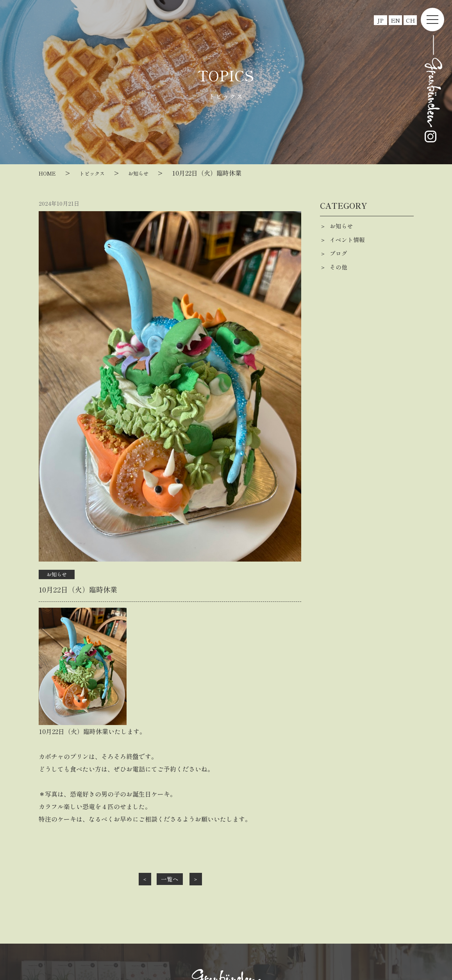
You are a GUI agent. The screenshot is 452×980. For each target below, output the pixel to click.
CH (410, 20)
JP (381, 20)
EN (396, 20)
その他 (339, 267)
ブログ (339, 253)
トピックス (99, 173)
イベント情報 (348, 240)
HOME (49, 173)
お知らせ (151, 173)
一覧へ (170, 879)
